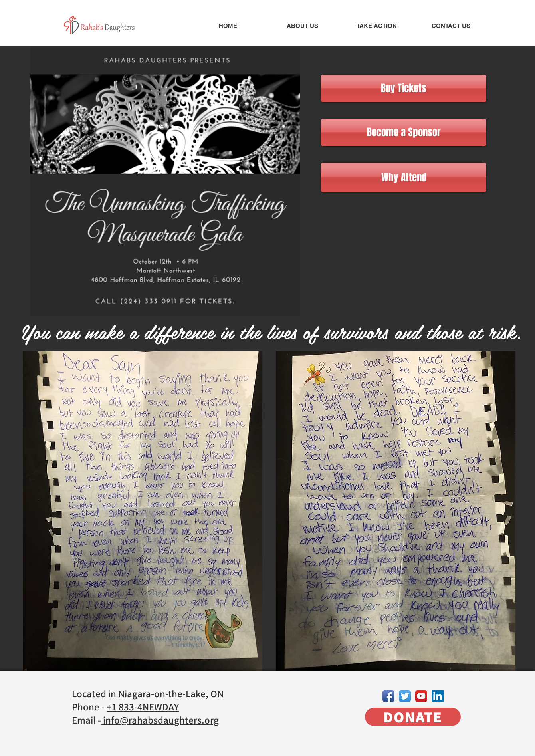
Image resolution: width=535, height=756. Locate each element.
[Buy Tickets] (404, 88)
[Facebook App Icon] (388, 696)
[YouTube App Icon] (421, 696)
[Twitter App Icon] (405, 696)
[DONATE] (413, 717)
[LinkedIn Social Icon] (438, 696)
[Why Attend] (404, 177)
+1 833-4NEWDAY (143, 707)
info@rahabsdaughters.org (160, 720)
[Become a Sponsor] (404, 132)
